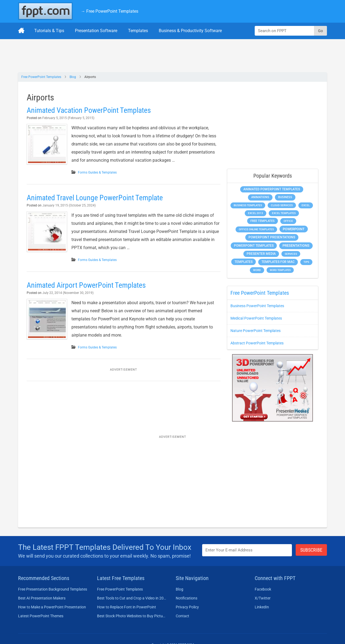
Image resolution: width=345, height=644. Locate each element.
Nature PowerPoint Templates (256, 331)
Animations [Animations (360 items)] (260, 197)
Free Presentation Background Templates (53, 589)
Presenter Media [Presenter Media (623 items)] (261, 254)
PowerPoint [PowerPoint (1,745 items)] (294, 229)
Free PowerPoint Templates (41, 77)
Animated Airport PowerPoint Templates (86, 285)
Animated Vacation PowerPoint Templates (89, 110)
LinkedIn (262, 607)
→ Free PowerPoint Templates (110, 11)
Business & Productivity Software (190, 31)
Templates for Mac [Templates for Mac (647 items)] (278, 262)
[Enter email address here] (247, 550)
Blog (73, 77)
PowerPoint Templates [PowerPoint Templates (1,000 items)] (254, 246)
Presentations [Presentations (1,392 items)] (296, 245)
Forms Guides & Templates (97, 172)
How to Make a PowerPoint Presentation (52, 607)
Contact (182, 616)
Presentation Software (96, 31)
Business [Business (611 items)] (285, 197)
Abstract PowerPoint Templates (257, 343)
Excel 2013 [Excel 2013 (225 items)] (256, 213)
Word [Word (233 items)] (257, 270)
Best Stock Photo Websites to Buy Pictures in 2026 (132, 616)
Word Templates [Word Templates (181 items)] (280, 270)
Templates (138, 31)
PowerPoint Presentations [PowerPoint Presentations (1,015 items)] (272, 237)
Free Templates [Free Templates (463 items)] (263, 221)
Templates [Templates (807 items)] (244, 262)
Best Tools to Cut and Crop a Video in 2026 (132, 598)
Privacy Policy (187, 607)
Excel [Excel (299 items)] (306, 205)
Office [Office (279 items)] (288, 221)
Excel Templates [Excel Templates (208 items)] (284, 213)
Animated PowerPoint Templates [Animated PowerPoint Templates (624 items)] (272, 189)
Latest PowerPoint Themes (41, 616)
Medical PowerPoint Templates (256, 318)
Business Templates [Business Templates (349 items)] (248, 205)
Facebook (263, 589)
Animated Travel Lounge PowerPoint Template (95, 198)
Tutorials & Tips (49, 31)
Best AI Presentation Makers (42, 598)
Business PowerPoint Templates (257, 306)
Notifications (187, 598)
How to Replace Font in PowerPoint (127, 607)
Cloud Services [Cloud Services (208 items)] (282, 205)
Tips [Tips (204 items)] (306, 262)
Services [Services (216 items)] (291, 254)
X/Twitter (263, 598)
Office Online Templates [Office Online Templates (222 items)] (256, 229)
